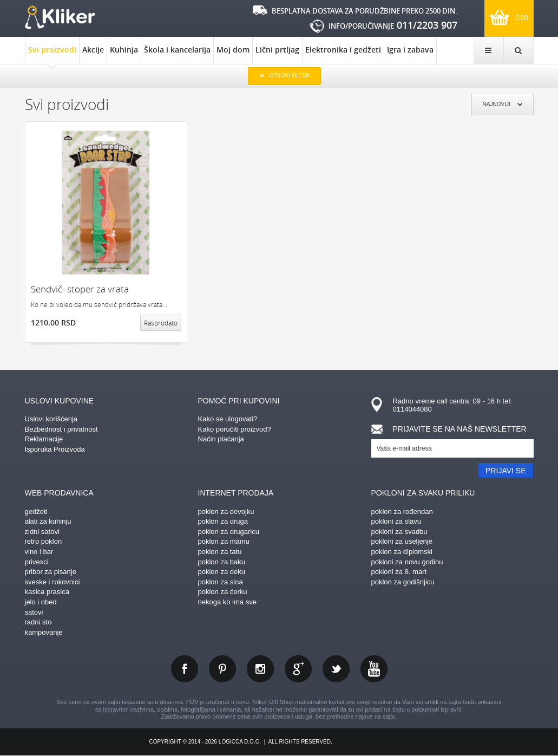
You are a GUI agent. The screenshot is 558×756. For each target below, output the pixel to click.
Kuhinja (124, 50)
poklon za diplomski (402, 552)
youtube (374, 669)
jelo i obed (41, 602)
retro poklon (44, 541)
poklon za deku (222, 572)
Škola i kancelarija (177, 50)
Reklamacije (44, 439)
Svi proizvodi (52, 54)
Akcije (93, 50)
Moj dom (233, 50)
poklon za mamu (224, 541)
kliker (60, 17)
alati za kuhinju (48, 521)
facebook (185, 669)
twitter (336, 669)
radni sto (38, 622)
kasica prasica (47, 592)
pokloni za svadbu (399, 532)
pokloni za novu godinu (407, 562)
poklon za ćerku (223, 592)
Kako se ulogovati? (228, 419)
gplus (298, 669)
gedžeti (36, 511)
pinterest (222, 669)
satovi (34, 612)
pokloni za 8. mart (399, 572)
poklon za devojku (226, 511)
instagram (260, 669)
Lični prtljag (277, 50)
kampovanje (44, 632)
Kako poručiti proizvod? (235, 429)
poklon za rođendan (402, 511)
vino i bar (39, 552)
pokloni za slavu (396, 521)
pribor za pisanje (51, 572)
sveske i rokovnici (52, 582)
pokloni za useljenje (402, 541)
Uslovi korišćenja (51, 419)
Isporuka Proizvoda (55, 449)
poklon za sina (221, 582)
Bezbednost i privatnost (61, 429)
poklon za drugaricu (229, 532)
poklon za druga (223, 521)
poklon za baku (222, 562)
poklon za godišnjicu (403, 582)
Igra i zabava (410, 50)
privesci (37, 562)
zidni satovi (42, 532)
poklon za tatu (220, 552)
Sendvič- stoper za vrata (80, 289)
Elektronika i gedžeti (343, 50)
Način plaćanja (221, 439)
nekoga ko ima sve (227, 602)
